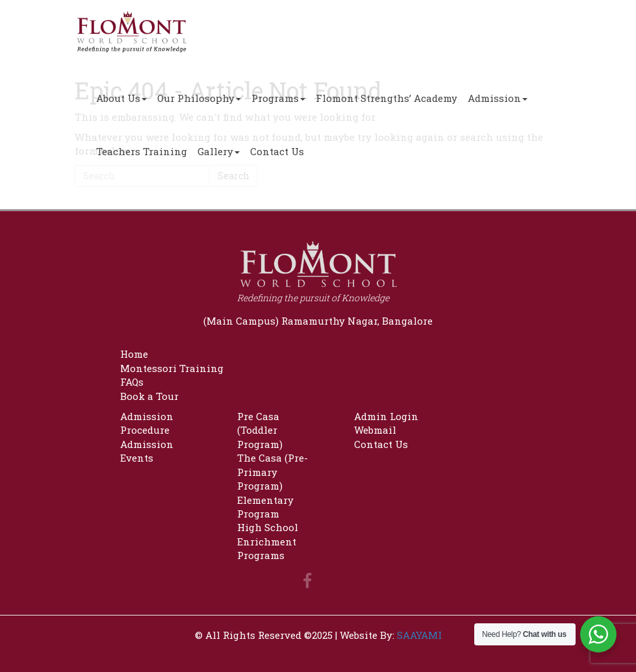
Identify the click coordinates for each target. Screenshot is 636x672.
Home (134, 354)
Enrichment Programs (267, 548)
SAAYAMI (419, 635)
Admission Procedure (147, 423)
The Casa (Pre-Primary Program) (273, 472)
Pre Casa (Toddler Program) (260, 430)
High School (268, 527)
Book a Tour (149, 396)
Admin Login (386, 416)
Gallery (219, 151)
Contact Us (277, 151)
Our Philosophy (199, 98)
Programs (278, 98)
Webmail (375, 430)
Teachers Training (142, 151)
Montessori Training (172, 368)
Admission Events (147, 451)
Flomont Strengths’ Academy (387, 98)
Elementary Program (265, 507)
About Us (121, 98)
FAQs (132, 382)
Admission (498, 98)
